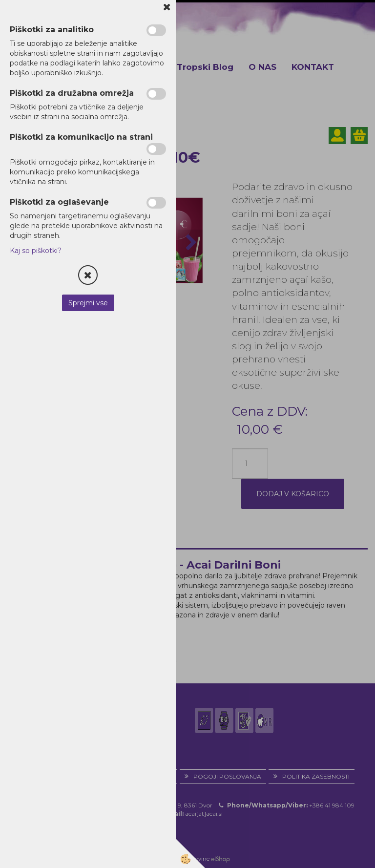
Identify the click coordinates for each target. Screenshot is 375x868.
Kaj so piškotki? (36, 251)
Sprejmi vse (88, 303)
